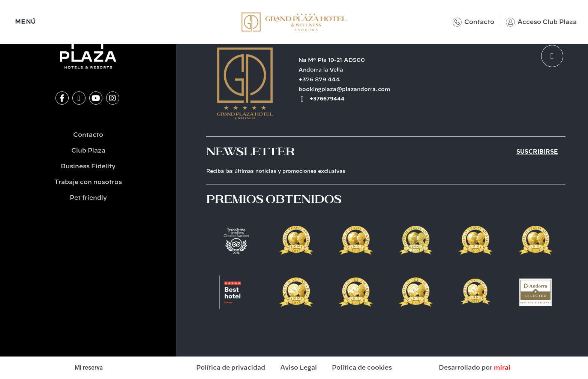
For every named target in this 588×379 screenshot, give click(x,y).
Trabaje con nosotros (88, 182)
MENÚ (25, 22)
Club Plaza (88, 151)
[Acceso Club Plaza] (510, 22)
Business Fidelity (88, 166)
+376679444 (327, 99)
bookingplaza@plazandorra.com (344, 90)
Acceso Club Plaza (547, 22)
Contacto (479, 22)
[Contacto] (457, 22)
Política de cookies (362, 368)
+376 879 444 (319, 80)
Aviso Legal (298, 368)
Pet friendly (88, 198)
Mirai (502, 368)
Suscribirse (537, 152)
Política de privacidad (231, 368)
